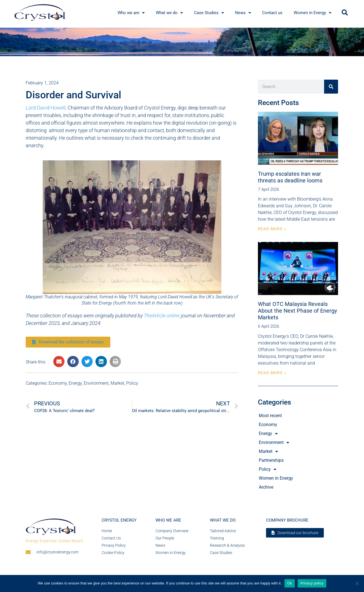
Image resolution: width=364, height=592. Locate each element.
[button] (345, 13)
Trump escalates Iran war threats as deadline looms (290, 177)
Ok (290, 583)
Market (117, 383)
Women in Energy (276, 478)
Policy (132, 383)
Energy (75, 383)
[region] (182, 42)
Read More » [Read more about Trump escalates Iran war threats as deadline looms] (272, 229)
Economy (58, 383)
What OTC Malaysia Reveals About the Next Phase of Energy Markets (297, 311)
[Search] (331, 87)
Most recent (270, 416)
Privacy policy (312, 583)
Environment (96, 383)
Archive (266, 487)
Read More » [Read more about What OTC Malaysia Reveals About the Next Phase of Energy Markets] (272, 373)
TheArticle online (162, 316)
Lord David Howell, (46, 108)
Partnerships (271, 460)
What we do (223, 520)
